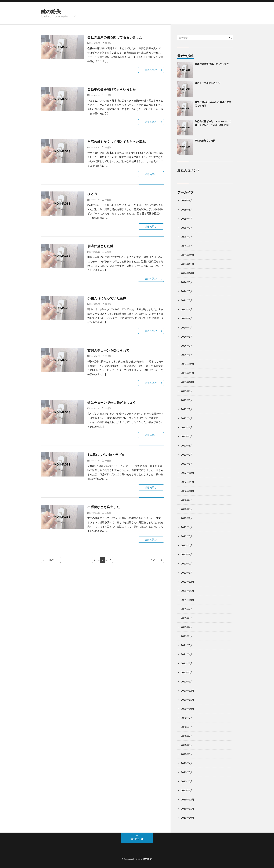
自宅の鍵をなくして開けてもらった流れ (116, 142)
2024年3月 (187, 337)
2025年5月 (187, 210)
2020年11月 (188, 700)
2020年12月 (188, 691)
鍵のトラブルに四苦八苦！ (208, 83)
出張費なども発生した (104, 507)
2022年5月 (187, 536)
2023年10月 (188, 382)
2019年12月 (188, 799)
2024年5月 (187, 318)
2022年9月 (187, 500)
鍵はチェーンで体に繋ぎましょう (112, 402)
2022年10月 (188, 491)
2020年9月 (187, 718)
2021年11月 (188, 591)
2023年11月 (188, 373)
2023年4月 (187, 436)
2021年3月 (187, 663)
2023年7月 (187, 409)
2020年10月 (188, 709)
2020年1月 (187, 790)
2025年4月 (187, 219)
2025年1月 (187, 246)
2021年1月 (187, 682)
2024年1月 (187, 355)
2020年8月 (187, 727)
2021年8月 (187, 618)
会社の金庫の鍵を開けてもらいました (115, 37)
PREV (51, 560)
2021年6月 (187, 636)
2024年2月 (187, 346)
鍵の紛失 (51, 11)
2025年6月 (187, 200)
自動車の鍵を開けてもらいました (112, 89)
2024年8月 (187, 291)
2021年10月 (188, 600)
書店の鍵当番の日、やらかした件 (212, 64)
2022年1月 (187, 573)
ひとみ (92, 194)
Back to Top (137, 839)
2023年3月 (187, 446)
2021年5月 (187, 645)
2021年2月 (187, 672)
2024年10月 (188, 273)
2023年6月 (187, 418)
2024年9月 (187, 282)
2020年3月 (187, 772)
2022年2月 (187, 564)
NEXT (154, 560)
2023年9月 (187, 391)
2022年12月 (188, 473)
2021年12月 (188, 582)
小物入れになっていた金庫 (107, 298)
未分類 (108, 43)
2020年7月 (187, 736)
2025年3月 (187, 228)
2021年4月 (187, 654)
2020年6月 (187, 745)
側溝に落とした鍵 (100, 246)
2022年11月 (188, 482)
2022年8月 (187, 509)
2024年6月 (187, 309)
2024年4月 (187, 328)
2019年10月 (188, 818)
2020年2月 (187, 781)
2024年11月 (188, 264)
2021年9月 (187, 609)
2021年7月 (187, 627)
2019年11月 (188, 809)
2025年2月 (187, 237)
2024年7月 (187, 300)
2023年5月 (187, 427)
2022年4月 (187, 545)
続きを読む (151, 70)
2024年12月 (188, 255)
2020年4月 (187, 763)
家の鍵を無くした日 (205, 141)
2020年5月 (187, 754)
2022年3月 (187, 554)
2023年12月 (188, 364)
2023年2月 (187, 455)
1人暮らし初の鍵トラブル (106, 455)
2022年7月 (187, 518)
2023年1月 (187, 464)
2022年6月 (187, 527)
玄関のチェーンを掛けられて (108, 350)
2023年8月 (187, 400)
